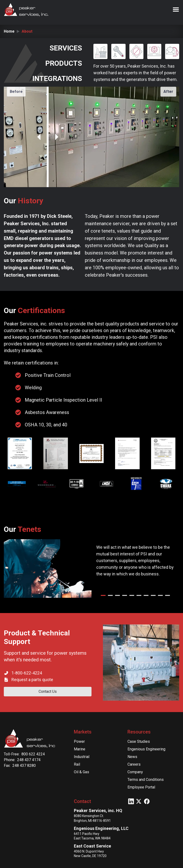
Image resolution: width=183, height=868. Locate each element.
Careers (134, 764)
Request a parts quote (32, 680)
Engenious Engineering (146, 749)
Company (135, 772)
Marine (80, 749)
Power (79, 741)
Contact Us (48, 691)
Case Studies (139, 741)
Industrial (82, 757)
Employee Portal (141, 787)
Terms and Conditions (146, 780)
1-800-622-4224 (27, 673)
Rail (77, 764)
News (132, 757)
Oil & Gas (81, 772)
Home (9, 31)
